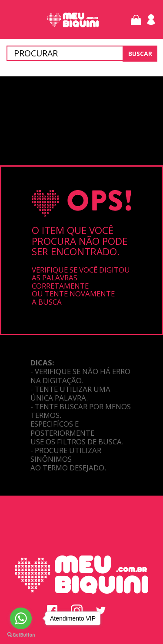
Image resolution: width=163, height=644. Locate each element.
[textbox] (81, 53)
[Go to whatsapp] (21, 618)
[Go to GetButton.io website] (21, 635)
